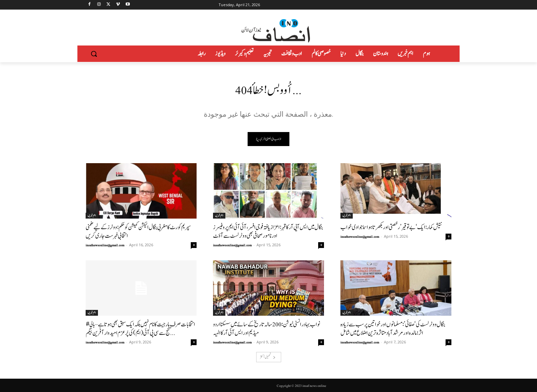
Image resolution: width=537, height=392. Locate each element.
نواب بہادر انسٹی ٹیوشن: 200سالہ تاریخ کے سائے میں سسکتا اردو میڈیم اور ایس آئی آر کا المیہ (267, 329)
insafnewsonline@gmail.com (105, 245)
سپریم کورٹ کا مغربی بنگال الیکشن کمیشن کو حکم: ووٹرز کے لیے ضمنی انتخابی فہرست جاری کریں (138, 232)
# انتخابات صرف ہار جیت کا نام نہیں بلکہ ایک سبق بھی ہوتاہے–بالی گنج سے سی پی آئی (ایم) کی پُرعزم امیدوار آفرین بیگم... (140, 329)
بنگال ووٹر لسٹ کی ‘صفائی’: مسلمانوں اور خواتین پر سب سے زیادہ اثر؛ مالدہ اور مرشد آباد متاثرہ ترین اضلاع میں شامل (393, 329)
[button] (94, 54)
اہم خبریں (92, 215)
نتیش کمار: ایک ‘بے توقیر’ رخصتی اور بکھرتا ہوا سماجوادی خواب (391, 227)
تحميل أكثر (268, 357)
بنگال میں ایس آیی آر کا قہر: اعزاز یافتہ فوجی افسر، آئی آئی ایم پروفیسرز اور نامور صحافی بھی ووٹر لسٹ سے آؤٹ (268, 232)
